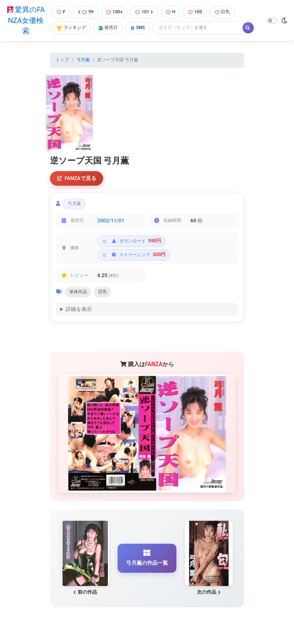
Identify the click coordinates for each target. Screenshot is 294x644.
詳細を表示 (79, 309)
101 (144, 12)
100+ (114, 12)
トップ (62, 60)
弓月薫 (83, 60)
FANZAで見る (77, 178)
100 (195, 12)
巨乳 (223, 12)
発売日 (108, 28)
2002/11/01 (111, 221)
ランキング (71, 28)
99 (86, 12)
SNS (138, 28)
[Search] (198, 28)
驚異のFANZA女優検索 (26, 20)
